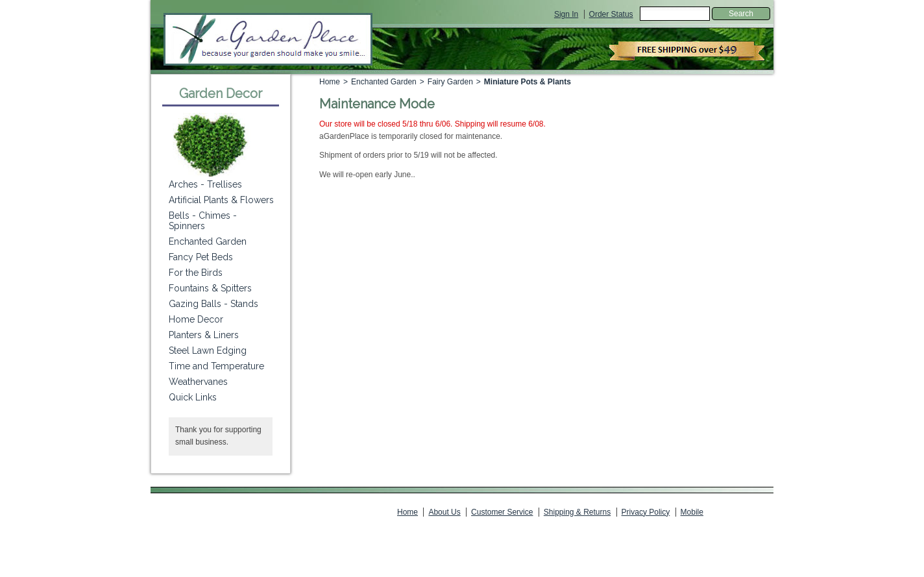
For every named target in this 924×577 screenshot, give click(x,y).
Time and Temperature (216, 366)
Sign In (566, 14)
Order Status (611, 14)
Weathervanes (198, 382)
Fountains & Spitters (210, 288)
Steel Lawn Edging (208, 350)
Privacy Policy (646, 512)
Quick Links (193, 397)
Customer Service (502, 512)
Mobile (692, 512)
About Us (444, 512)
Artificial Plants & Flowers (221, 200)
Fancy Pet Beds (201, 257)
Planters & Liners (204, 335)
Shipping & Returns (577, 512)
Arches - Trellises (205, 184)
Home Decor (196, 319)
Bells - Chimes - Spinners (203, 221)
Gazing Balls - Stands (213, 304)
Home (330, 82)
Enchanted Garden (384, 82)
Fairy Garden (450, 82)
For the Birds (196, 273)
